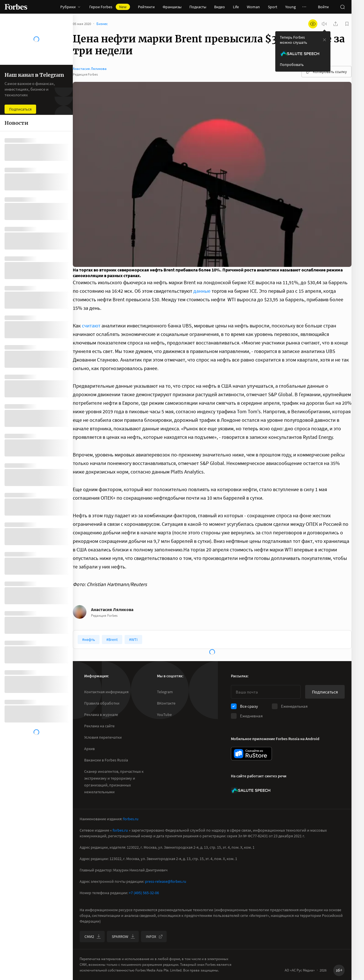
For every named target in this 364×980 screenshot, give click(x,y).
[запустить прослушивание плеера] (324, 24)
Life (236, 7)
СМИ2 (93, 937)
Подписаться (325, 692)
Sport (273, 7)
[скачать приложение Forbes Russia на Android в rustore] (251, 754)
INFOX (154, 937)
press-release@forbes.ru (166, 881)
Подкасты (198, 7)
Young (290, 7)
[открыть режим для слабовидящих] (313, 24)
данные (202, 291)
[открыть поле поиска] (342, 7)
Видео (220, 7)
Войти (323, 7)
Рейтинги (146, 7)
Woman (253, 7)
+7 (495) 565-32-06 (144, 893)
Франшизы (172, 7)
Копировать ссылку (326, 72)
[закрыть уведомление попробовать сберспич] (324, 40)
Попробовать (292, 65)
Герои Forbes (110, 7)
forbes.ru (131, 819)
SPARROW (123, 937)
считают (91, 326)
